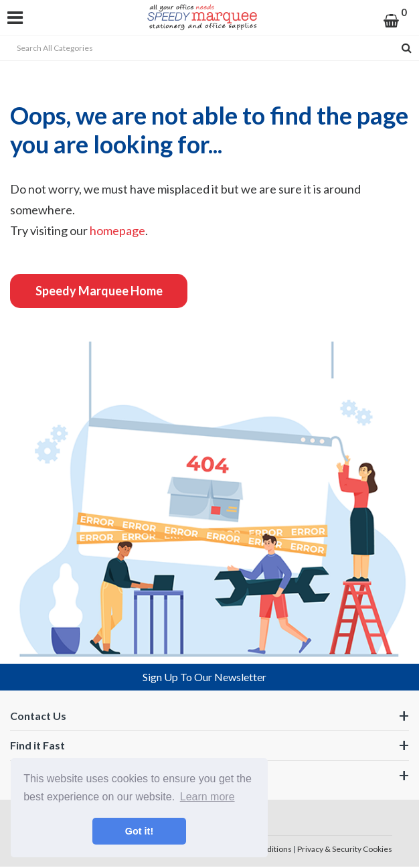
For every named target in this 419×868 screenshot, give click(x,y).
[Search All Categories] (209, 48)
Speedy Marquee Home (99, 291)
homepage (117, 230)
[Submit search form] (407, 48)
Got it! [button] (139, 831)
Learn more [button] (207, 797)
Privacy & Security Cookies (345, 849)
